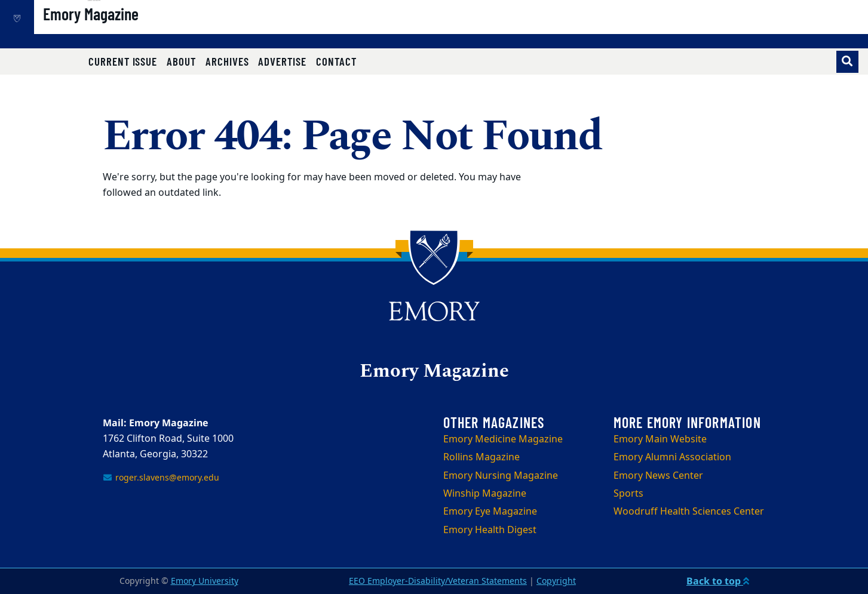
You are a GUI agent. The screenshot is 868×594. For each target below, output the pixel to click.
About (181, 61)
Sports (628, 494)
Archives (227, 61)
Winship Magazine (485, 494)
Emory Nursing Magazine (501, 476)
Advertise (282, 61)
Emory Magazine (131, 30)
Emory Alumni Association (672, 457)
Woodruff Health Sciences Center (689, 512)
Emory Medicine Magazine (503, 439)
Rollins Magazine (481, 457)
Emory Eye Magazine (490, 512)
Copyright (556, 581)
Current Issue (123, 61)
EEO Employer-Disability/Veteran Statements (438, 581)
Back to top (718, 581)
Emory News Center (658, 476)
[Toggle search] (847, 62)
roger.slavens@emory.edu (161, 478)
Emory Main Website (660, 439)
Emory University (205, 581)
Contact (336, 61)
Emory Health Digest (490, 530)
